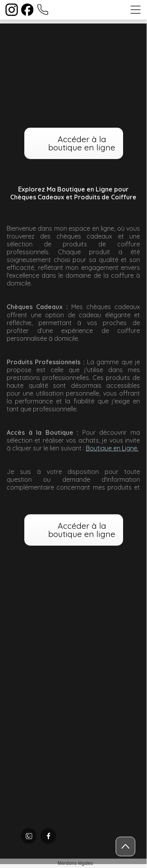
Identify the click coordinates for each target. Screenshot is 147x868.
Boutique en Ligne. (112, 448)
